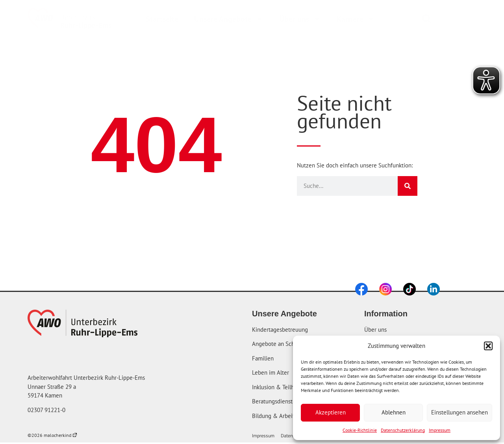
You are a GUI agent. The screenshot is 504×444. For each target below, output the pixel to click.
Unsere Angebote (229, 19)
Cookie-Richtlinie (360, 430)
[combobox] (446, 19)
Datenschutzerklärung (403, 430)
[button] (488, 346)
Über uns (300, 19)
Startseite (162, 19)
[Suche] (408, 186)
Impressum (440, 430)
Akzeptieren (331, 412)
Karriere (356, 19)
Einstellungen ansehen (460, 412)
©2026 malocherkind (52, 435)
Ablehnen (394, 412)
